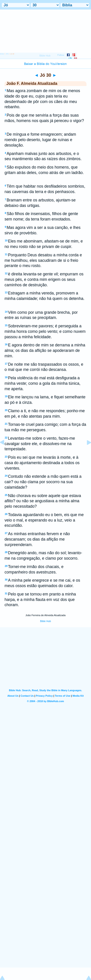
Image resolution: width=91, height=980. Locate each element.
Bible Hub (46, 621)
